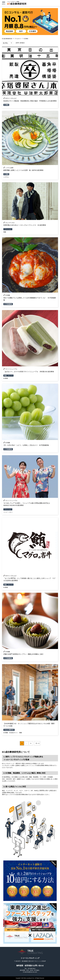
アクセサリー (18, 39)
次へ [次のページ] (37, 743)
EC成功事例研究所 (7, 39)
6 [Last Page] (31, 743)
